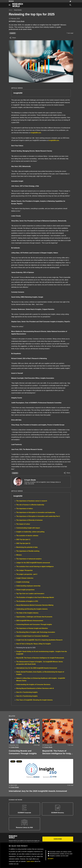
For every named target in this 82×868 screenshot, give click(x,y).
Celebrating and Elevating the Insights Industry (32, 609)
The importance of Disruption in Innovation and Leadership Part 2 (38, 516)
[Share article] (13, 38)
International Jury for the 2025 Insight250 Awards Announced (37, 668)
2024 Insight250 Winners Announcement (30, 621)
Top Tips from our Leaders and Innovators (30, 594)
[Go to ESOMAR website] (11, 1)
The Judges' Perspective (24, 570)
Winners (19, 555)
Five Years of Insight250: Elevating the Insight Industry (34, 700)
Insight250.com (36, 133)
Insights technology (23, 582)
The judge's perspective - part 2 (27, 574)
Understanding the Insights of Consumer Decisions (33, 684)
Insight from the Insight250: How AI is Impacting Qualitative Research (39, 640)
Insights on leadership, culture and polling (30, 532)
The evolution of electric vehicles (27, 536)
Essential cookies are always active (60, 852)
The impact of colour (23, 524)
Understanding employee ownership (28, 586)
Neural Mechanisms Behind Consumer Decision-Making (35, 605)
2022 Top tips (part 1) (23, 539)
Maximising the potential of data (27, 547)
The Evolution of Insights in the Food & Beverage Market (35, 597)
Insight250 (13, 33)
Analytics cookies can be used (59, 856)
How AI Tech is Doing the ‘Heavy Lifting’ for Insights (34, 644)
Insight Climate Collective (25, 578)
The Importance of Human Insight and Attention (32, 628)
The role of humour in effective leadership (30, 505)
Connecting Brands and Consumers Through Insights (34, 624)
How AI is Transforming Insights (27, 692)
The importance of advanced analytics (29, 559)
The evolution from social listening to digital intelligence (35, 567)
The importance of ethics (25, 509)
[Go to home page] (18, 5)
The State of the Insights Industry (27, 613)
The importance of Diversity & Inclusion (29, 520)
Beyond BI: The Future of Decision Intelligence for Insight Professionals (40, 658)
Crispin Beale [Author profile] (20, 21)
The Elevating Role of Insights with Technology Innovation (36, 632)
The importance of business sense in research (32, 501)
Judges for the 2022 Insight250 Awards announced (33, 563)
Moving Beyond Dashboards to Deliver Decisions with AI (35, 688)
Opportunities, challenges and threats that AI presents (34, 617)
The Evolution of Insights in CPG (27, 601)
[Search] (70, 5)
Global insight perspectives (25, 590)
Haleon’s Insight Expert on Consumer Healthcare (32, 636)
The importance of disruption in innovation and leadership (36, 512)
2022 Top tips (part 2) (23, 543)
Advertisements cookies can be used (61, 854)
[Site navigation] (10, 5)
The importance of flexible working (28, 551)
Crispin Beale (30, 480)
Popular (19, 721)
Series (13, 721)
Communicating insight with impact (28, 528)
